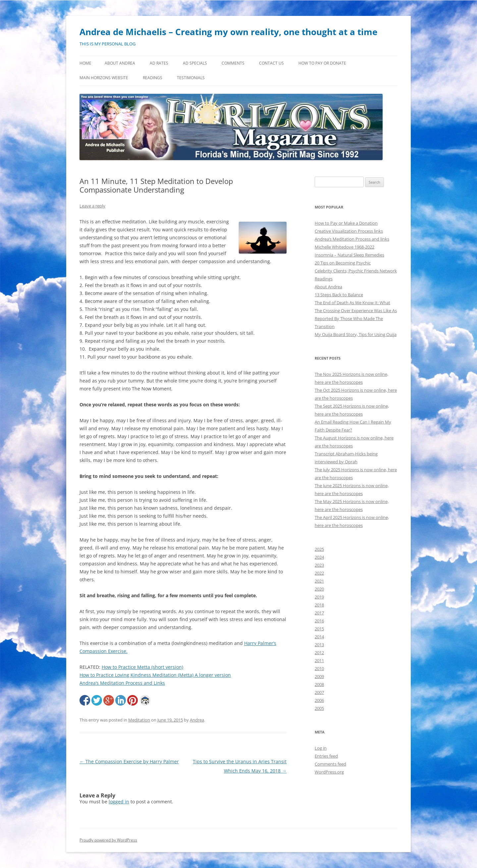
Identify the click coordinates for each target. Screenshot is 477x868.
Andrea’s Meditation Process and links (352, 239)
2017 (319, 613)
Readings (153, 78)
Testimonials (191, 78)
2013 (319, 645)
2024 (319, 557)
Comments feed (330, 764)
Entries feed (326, 756)
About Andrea (120, 63)
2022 (319, 573)
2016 (319, 621)
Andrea (197, 720)
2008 (319, 684)
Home (85, 63)
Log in (321, 748)
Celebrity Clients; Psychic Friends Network (356, 271)
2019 (319, 597)
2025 (319, 549)
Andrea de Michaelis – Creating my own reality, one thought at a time (228, 32)
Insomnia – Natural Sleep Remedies (349, 255)
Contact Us (271, 63)
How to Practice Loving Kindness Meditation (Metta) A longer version (155, 675)
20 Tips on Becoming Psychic (343, 263)
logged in (119, 802)
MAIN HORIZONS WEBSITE (104, 78)
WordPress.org (329, 772)
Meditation (139, 720)
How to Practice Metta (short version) (142, 667)
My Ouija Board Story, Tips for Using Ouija (356, 334)
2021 (319, 581)
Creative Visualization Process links (349, 231)
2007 (319, 692)
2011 (319, 661)
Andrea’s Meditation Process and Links (122, 683)
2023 (319, 565)
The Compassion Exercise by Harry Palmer (129, 761)
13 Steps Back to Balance (339, 295)
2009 (319, 676)
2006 (319, 700)
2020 (319, 589)
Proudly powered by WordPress (108, 840)
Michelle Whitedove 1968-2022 (344, 247)
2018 (319, 605)
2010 (319, 668)
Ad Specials (195, 63)
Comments (233, 63)
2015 (319, 629)
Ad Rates (159, 63)
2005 (319, 708)
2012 (319, 653)
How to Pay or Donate (322, 63)
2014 (319, 637)
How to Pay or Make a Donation (346, 223)
